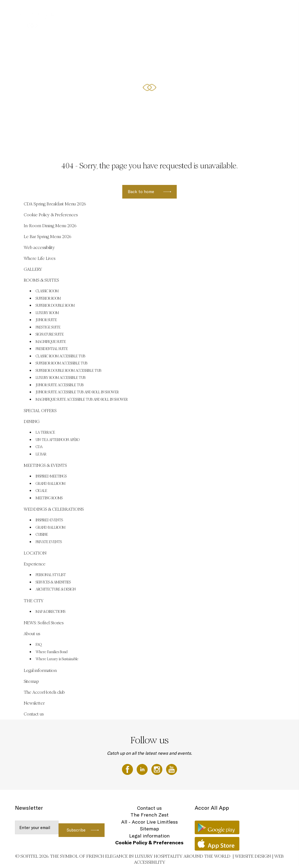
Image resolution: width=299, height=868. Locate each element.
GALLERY (120, 10)
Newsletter (34, 703)
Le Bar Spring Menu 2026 (48, 237)
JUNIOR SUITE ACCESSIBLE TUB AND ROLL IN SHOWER (77, 392)
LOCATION (35, 553)
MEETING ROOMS (49, 498)
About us (32, 634)
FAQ (39, 645)
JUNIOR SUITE (46, 320)
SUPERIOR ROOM (48, 299)
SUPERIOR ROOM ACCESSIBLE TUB (62, 363)
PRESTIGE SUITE (48, 327)
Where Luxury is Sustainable (57, 659)
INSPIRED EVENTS (49, 520)
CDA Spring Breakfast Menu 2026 (55, 204)
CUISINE (42, 535)
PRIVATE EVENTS (49, 542)
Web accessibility (39, 247)
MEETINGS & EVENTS (268, 10)
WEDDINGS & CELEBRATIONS (227, 10)
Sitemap (31, 681)
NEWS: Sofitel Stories (44, 623)
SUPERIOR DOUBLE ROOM (55, 306)
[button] (288, 136)
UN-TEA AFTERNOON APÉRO (58, 440)
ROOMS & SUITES (145, 10)
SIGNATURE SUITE (50, 334)
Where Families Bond (52, 652)
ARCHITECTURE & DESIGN (56, 589)
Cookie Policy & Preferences (51, 215)
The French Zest (149, 815)
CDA (39, 447)
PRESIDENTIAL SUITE (52, 349)
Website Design (253, 856)
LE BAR (41, 454)
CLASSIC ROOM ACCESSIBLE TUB (60, 356)
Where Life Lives (39, 258)
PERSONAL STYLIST (51, 575)
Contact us (34, 714)
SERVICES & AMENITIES (53, 582)
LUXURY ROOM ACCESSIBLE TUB (61, 378)
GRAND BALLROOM (51, 484)
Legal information (40, 670)
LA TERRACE (45, 433)
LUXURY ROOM (47, 313)
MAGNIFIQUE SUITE (51, 342)
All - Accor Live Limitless (149, 822)
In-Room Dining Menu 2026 (50, 226)
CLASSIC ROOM (47, 291)
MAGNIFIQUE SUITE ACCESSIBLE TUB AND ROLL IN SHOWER (82, 400)
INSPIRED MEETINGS (51, 476)
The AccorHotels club (44, 692)
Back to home (141, 192)
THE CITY (33, 601)
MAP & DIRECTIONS (51, 612)
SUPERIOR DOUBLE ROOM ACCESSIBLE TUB (68, 371)
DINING (196, 10)
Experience (35, 564)
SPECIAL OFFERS (174, 10)
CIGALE (41, 491)
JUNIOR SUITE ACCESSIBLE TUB (60, 385)
